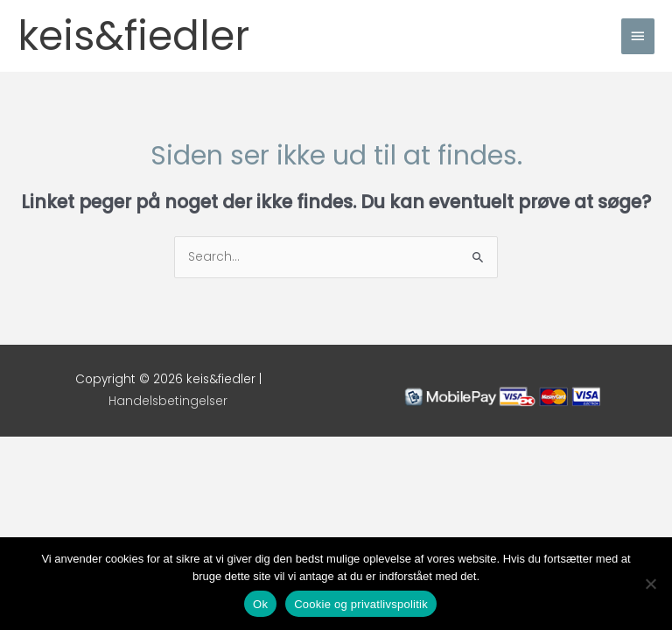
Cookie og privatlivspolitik (361, 604)
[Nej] (650, 584)
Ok (260, 604)
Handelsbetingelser (168, 401)
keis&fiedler (133, 36)
